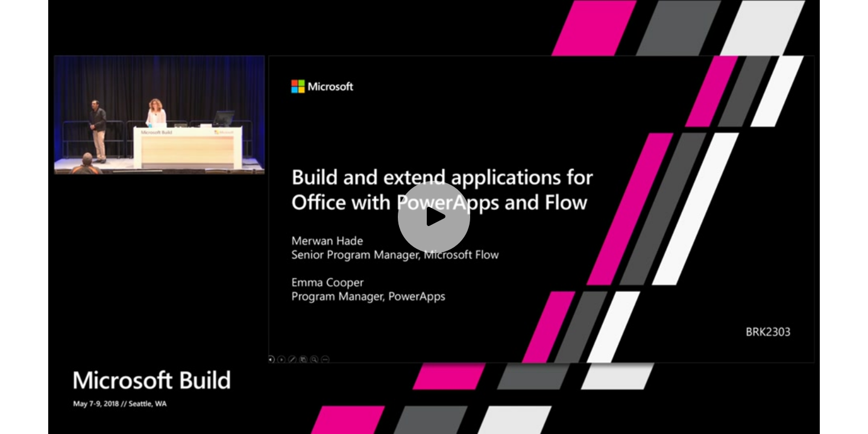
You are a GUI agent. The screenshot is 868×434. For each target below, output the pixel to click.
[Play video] (434, 217)
